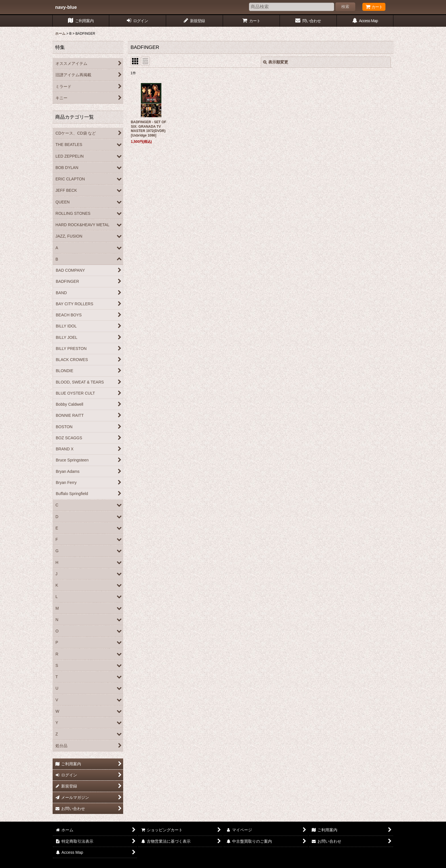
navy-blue (66, 7)
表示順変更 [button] (276, 62)
